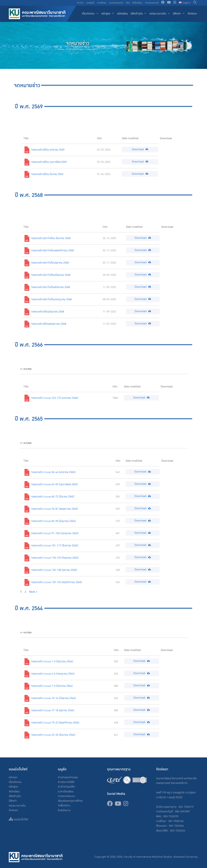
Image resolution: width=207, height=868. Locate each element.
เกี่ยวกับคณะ (91, 14)
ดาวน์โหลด (102, 3)
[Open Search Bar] (195, 3)
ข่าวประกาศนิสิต (66, 782)
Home (61, 50)
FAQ (128, 3)
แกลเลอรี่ (90, 3)
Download (140, 149)
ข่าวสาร (80, 3)
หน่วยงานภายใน (160, 14)
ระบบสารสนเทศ (116, 3)
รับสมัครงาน (64, 810)
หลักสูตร (108, 14)
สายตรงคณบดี (152, 3)
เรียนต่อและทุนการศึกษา (70, 801)
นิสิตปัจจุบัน (139, 14)
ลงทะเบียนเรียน (66, 792)
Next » (33, 592)
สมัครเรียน (122, 14)
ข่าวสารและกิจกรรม (75, 50)
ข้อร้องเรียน (137, 3)
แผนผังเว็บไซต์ (18, 820)
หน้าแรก (13, 777)
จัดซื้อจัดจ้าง (64, 806)
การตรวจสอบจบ (66, 796)
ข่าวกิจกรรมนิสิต (66, 787)
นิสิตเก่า (180, 14)
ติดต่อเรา (192, 14)
